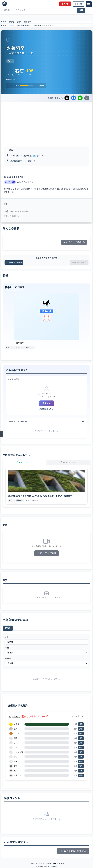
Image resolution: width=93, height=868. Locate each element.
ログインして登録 (47, 553)
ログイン (65, 4)
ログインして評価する (74, 242)
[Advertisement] (46, 123)
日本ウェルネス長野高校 (21, 156)
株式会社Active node (49, 866)
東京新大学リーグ (24, 26)
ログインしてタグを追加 (17, 211)
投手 (19, 22)
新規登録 (78, 4)
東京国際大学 (40, 26)
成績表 (8, 628)
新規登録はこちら (46, 409)
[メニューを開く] (1, 434)
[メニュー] (89, 4)
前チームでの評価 (14, 263)
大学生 (12, 22)
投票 (81, 724)
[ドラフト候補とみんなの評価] (5, 4)
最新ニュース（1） (25, 462)
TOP (3, 22)
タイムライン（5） (68, 462)
